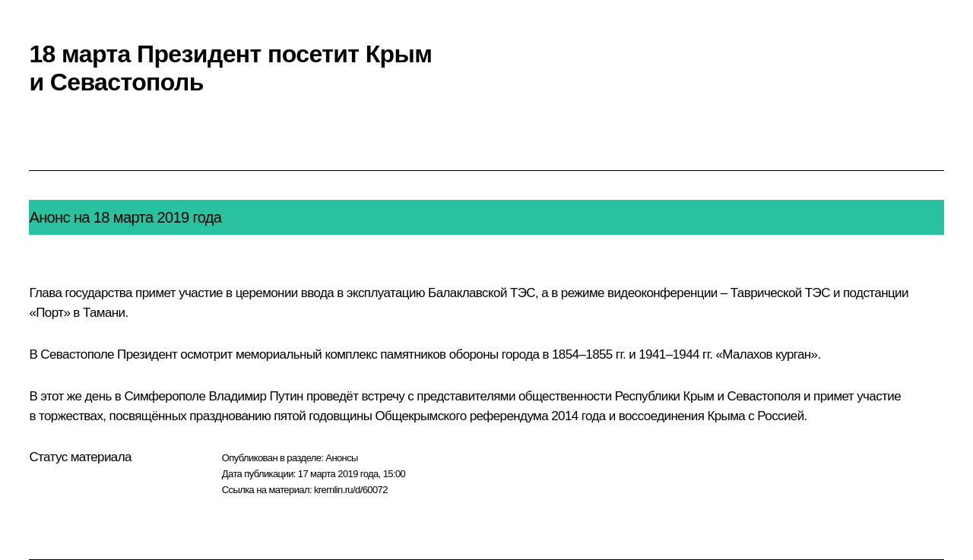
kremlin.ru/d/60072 (351, 490)
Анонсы (342, 458)
